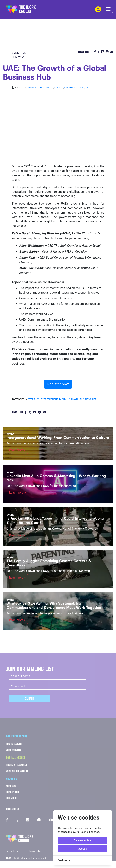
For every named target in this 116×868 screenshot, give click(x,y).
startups (34, 399)
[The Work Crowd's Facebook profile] (7, 820)
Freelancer (46, 88)
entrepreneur (49, 399)
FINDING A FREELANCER (17, 765)
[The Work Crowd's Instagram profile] (39, 820)
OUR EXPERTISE (13, 792)
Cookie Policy (35, 851)
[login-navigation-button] (98, 9)
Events (59, 88)
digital (64, 399)
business (86, 399)
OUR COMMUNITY (14, 750)
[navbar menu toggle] (108, 9)
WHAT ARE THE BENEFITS (17, 771)
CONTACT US (12, 798)
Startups (70, 88)
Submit (30, 698)
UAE (88, 88)
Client (81, 88)
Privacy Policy (12, 851)
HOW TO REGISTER (14, 744)
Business (32, 88)
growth (74, 399)
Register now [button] (58, 384)
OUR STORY (11, 786)
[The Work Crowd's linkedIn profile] (28, 820)
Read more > (17, 450)
